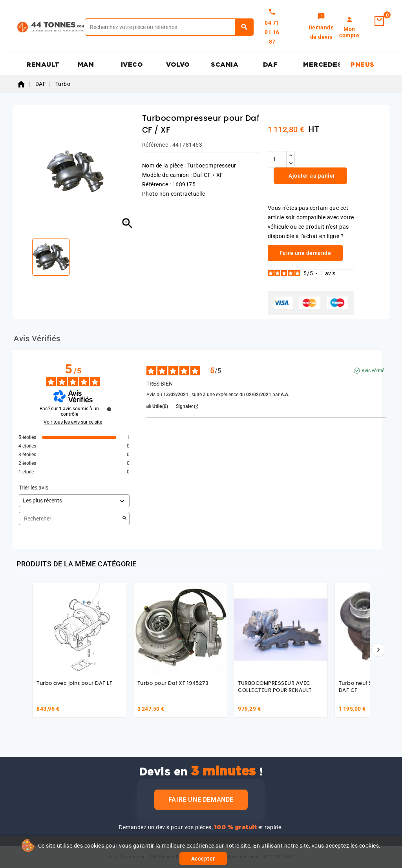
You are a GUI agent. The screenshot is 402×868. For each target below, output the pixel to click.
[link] (321, 27)
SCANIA (225, 65)
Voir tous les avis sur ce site (73, 422)
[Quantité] (277, 159)
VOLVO (178, 65)
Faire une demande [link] (305, 253)
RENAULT (43, 65)
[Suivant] (378, 650)
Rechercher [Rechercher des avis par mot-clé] (70, 519)
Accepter (203, 859)
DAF (270, 65)
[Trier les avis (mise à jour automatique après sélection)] (74, 501)
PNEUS (363, 65)
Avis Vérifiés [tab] (37, 338)
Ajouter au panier (311, 176)
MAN (86, 65)
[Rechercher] (169, 27)
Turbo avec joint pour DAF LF (74, 683)
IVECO (132, 65)
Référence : (157, 145)
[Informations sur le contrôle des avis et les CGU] (109, 409)
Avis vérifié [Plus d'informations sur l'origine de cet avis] (373, 371)
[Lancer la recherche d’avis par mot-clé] (124, 519)
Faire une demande (201, 800)
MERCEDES (321, 65)
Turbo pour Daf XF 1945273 (173, 683)
